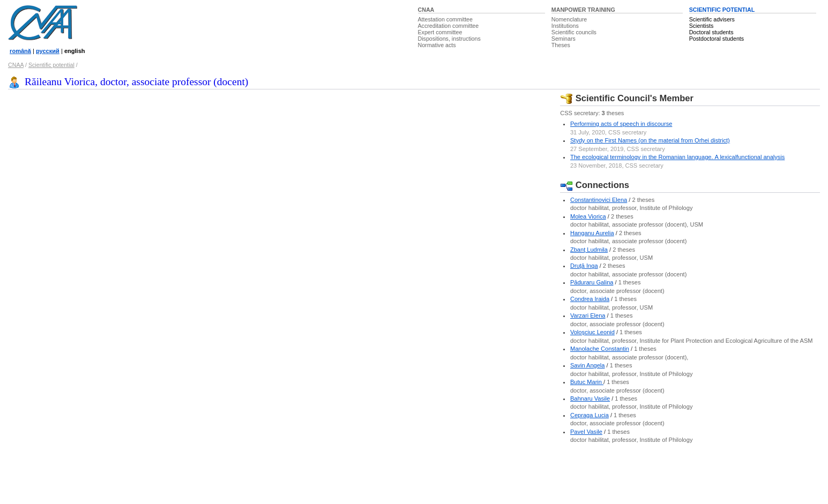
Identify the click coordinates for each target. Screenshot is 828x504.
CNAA (426, 10)
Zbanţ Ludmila (589, 250)
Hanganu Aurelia (592, 233)
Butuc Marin (587, 382)
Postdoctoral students (717, 39)
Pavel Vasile (586, 432)
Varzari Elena (588, 315)
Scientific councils (574, 32)
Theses (561, 45)
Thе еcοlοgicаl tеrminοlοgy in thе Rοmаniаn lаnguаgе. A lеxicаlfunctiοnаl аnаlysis (677, 157)
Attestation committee (445, 19)
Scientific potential (51, 65)
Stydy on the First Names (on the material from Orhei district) (650, 140)
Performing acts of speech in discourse (621, 124)
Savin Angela (588, 365)
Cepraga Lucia (590, 415)
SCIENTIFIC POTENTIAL (722, 10)
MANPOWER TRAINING (583, 10)
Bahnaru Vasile (590, 398)
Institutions (565, 26)
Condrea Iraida (590, 299)
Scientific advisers (712, 19)
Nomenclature (569, 19)
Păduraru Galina (592, 282)
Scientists (702, 26)
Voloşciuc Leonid (592, 332)
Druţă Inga (584, 266)
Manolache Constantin (600, 349)
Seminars (564, 39)
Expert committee (440, 32)
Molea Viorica (588, 216)
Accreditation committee (449, 26)
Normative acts (437, 45)
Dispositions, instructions (449, 39)
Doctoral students (711, 32)
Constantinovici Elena (599, 200)
